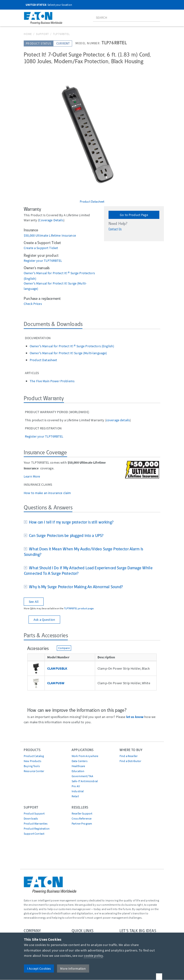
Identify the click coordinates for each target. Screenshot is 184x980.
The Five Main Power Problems (52, 381)
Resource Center (34, 771)
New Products (32, 761)
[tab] (92, 523)
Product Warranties (36, 823)
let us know (135, 717)
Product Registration (37, 829)
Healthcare (78, 766)
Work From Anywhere (85, 756)
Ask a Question (44, 620)
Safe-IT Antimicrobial (85, 781)
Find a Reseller (129, 756)
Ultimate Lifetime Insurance (56, 236)
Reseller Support (82, 813)
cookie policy (93, 956)
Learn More (32, 476)
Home (28, 34)
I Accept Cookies (39, 969)
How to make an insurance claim (47, 493)
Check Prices (33, 304)
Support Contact (34, 834)
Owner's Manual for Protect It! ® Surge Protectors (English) (72, 346)
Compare (64, 648)
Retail (75, 796)
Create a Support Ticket (41, 248)
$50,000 (30, 236)
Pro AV (76, 786)
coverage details (51, 220)
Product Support (34, 813)
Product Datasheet (92, 201)
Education (78, 771)
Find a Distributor (130, 761)
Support (42, 34)
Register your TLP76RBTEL (43, 261)
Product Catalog (34, 756)
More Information (73, 969)
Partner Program (82, 823)
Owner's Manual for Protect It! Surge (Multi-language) (68, 353)
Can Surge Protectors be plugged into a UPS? (65, 536)
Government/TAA (82, 776)
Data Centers (80, 761)
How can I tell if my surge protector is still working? (70, 522)
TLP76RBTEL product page (79, 608)
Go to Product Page (134, 215)
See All (34, 602)
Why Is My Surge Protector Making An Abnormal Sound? (75, 587)
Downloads (31, 818)
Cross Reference (82, 818)
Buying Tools (32, 766)
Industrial (78, 791)
